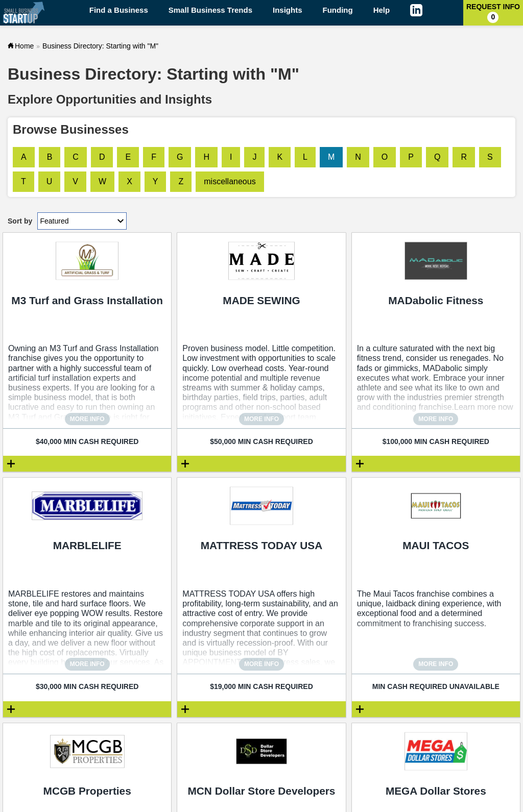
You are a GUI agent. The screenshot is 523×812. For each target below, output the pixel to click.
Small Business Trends (210, 10)
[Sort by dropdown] (82, 221)
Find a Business (119, 10)
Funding (338, 10)
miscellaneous (230, 181)
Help (382, 10)
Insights (288, 10)
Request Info (493, 13)
